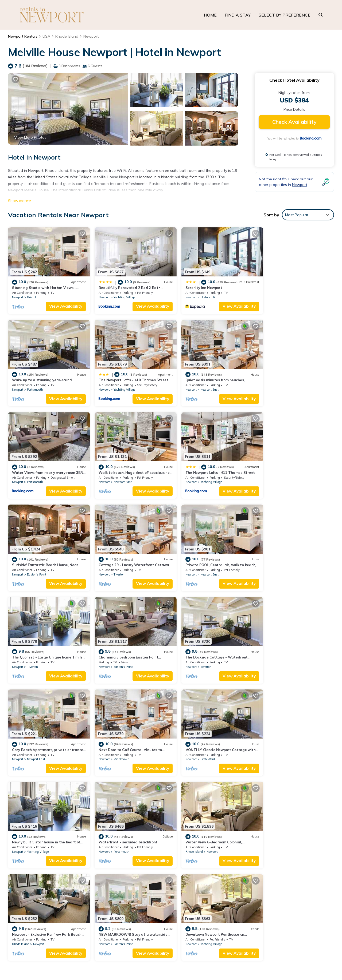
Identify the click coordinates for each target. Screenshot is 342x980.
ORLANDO (302, 936)
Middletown (35, 657)
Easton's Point (119, 477)
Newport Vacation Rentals (39, 847)
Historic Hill (200, 297)
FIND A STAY (238, 15)
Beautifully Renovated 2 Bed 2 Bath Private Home (222, 855)
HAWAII (277, 936)
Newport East (119, 387)
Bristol (31, 295)
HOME (210, 15)
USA (46, 36)
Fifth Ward (117, 657)
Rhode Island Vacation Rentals (42, 855)
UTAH (326, 936)
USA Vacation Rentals (35, 864)
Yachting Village (121, 295)
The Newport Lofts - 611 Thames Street (47, 468)
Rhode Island (67, 36)
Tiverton (198, 477)
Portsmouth (283, 295)
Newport (91, 36)
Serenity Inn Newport (196, 288)
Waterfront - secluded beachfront (290, 648)
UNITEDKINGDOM (260, 959)
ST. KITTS (321, 959)
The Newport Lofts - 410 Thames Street (47, 378)
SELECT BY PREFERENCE (285, 15)
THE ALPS (295, 959)
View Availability (62, 304)
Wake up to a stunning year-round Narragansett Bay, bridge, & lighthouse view (248, 872)
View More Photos (30, 137)
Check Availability (294, 122)
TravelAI (73, 941)
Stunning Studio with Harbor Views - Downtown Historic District (235, 847)
